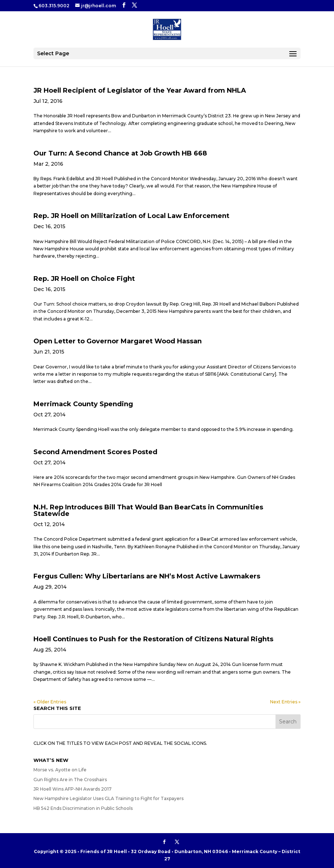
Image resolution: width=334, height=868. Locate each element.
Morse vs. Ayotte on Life (60, 770)
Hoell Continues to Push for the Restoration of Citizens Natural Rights (153, 639)
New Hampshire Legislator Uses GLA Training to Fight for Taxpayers (108, 798)
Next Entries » (285, 702)
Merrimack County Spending (83, 404)
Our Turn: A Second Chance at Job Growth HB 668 (120, 153)
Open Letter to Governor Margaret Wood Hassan (118, 341)
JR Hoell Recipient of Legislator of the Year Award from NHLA (140, 90)
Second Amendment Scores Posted (95, 452)
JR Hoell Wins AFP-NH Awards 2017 (73, 789)
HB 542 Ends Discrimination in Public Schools (83, 808)
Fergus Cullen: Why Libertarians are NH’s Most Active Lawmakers (147, 576)
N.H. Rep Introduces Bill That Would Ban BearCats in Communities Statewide (148, 510)
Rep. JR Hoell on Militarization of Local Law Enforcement (131, 216)
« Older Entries (50, 702)
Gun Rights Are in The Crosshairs (70, 780)
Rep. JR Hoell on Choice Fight (84, 279)
